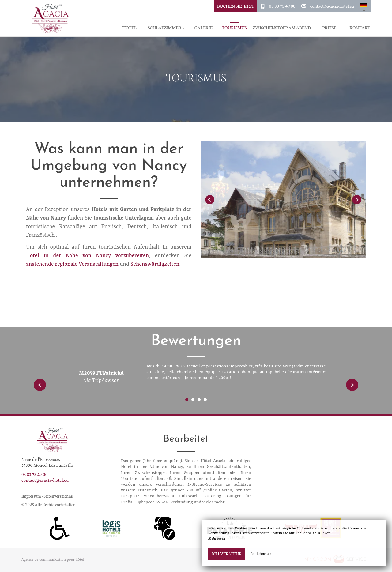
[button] (364, 6)
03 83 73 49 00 (282, 6)
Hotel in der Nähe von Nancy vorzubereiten (87, 256)
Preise (329, 28)
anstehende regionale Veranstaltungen (72, 264)
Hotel (129, 28)
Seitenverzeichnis (58, 496)
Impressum (31, 496)
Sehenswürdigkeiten (155, 264)
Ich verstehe (227, 554)
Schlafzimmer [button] (167, 28)
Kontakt (360, 28)
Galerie (204, 28)
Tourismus (234, 28)
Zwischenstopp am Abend (282, 28)
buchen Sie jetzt (236, 6)
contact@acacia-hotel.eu (332, 6)
